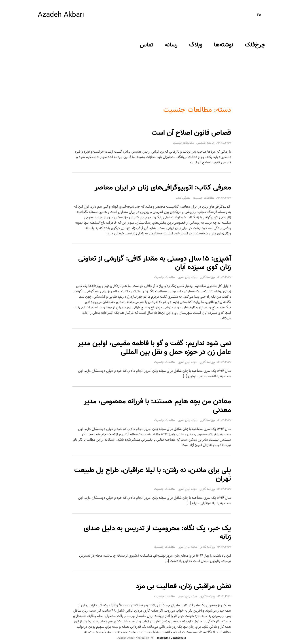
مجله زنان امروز (188, 277)
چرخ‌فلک (255, 45)
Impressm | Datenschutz (171, 638)
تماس (147, 45)
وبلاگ (196, 45)
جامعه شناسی (205, 143)
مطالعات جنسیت (183, 143)
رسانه (171, 45)
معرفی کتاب (183, 198)
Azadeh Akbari (61, 15)
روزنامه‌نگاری (207, 277)
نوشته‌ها (224, 45)
